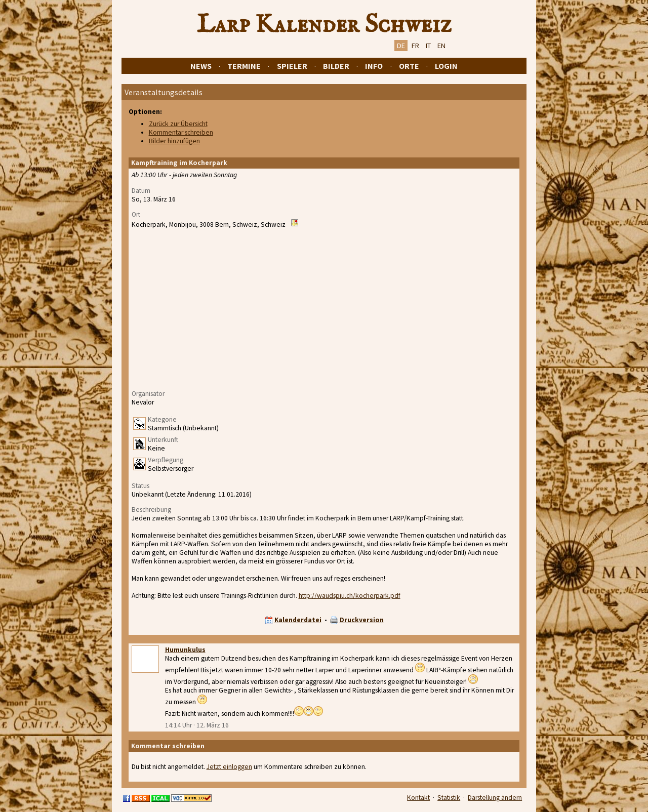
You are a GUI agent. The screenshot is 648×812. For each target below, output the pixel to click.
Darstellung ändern (495, 798)
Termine (244, 66)
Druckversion (362, 620)
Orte (409, 66)
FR (415, 46)
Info (374, 66)
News (201, 66)
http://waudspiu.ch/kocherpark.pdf (350, 596)
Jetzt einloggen (229, 767)
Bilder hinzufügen (174, 141)
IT (428, 46)
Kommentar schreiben (181, 132)
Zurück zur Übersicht (178, 124)
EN (441, 46)
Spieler (292, 66)
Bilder (336, 66)
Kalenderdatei (298, 620)
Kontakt (418, 798)
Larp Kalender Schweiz (324, 25)
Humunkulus (185, 650)
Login (446, 66)
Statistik (449, 798)
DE (401, 46)
